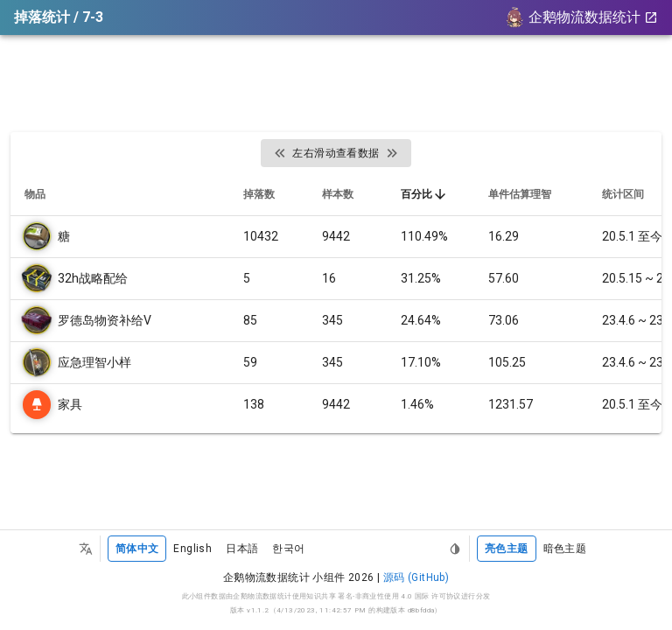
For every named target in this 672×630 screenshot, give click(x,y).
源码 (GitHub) (416, 577)
